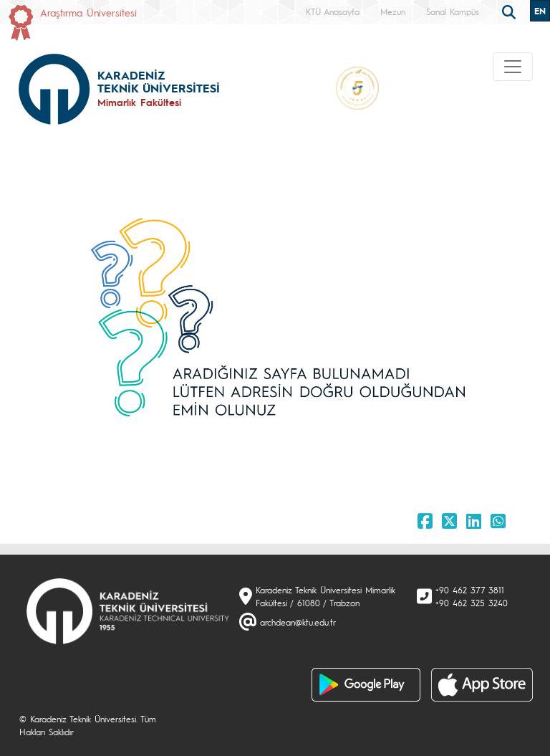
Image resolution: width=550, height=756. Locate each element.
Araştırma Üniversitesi (88, 12)
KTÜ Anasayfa (333, 11)
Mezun (393, 11)
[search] (511, 11)
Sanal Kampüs (453, 11)
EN (540, 11)
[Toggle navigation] (513, 67)
